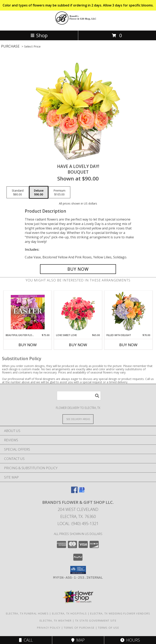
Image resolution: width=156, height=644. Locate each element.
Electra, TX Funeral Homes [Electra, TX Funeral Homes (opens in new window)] (27, 613)
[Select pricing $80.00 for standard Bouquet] (18, 192)
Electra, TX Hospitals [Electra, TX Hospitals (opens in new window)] (69, 613)
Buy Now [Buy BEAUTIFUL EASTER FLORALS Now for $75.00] (28, 345)
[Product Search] (79, 396)
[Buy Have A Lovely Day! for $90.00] (78, 269)
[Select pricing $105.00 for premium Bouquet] (59, 192)
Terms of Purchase (79, 628)
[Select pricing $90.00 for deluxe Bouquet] (39, 192)
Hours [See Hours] (130, 640)
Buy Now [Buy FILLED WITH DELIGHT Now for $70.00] (128, 345)
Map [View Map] (78, 640)
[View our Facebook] (74, 492)
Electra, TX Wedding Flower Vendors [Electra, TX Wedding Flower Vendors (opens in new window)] (120, 613)
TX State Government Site (96, 621)
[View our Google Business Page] (82, 492)
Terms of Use (108, 628)
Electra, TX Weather (56, 621)
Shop (39, 35)
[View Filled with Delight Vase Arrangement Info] (128, 312)
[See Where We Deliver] (78, 419)
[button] (78, 570)
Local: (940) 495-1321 (78, 524)
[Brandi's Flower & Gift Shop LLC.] (78, 25)
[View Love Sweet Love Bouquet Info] (78, 312)
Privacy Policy (49, 628)
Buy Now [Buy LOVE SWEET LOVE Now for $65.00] (78, 345)
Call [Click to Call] (26, 640)
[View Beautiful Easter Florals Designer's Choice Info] (28, 312)
